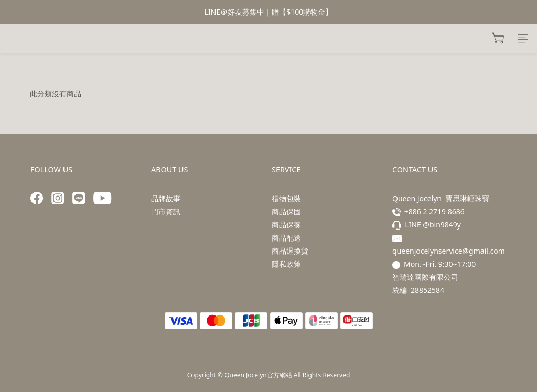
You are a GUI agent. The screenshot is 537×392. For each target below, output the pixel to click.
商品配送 (286, 238)
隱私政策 (286, 264)
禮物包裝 (286, 198)
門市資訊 (166, 211)
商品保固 (286, 211)
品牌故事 (166, 198)
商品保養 (286, 225)
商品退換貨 (290, 251)
